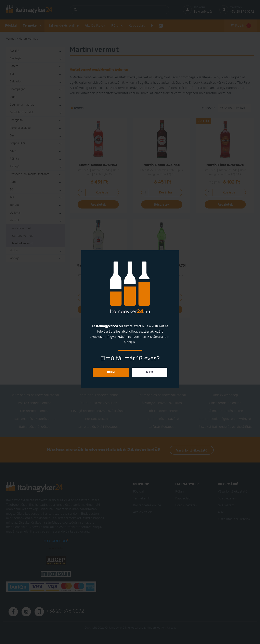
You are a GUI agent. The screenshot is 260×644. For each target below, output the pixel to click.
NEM (150, 372)
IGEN (111, 372)
